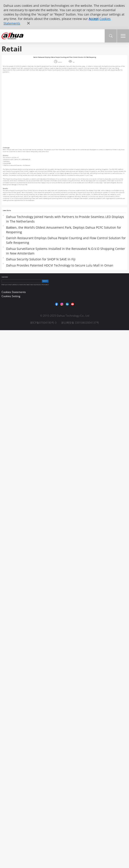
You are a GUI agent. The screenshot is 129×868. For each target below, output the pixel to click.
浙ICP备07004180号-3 (43, 323)
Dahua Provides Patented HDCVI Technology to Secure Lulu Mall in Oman (60, 265)
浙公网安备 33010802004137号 (80, 323)
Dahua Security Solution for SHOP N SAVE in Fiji (41, 259)
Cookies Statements (14, 292)
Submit (45, 281)
